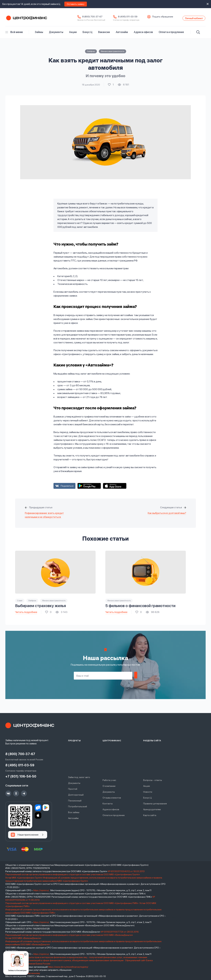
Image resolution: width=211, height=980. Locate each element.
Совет (20, 603)
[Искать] (198, 34)
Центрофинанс (26, 19)
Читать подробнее (26, 614)
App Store (115, 488)
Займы (39, 34)
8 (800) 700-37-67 (83, 18)
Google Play (89, 488)
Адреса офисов (143, 34)
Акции (73, 34)
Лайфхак (91, 54)
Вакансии (104, 34)
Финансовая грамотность (112, 54)
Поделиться (67, 488)
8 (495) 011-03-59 (118, 18)
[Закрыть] (25, 954)
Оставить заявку (76, 4)
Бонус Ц (87, 34)
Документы (56, 34)
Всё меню (14, 34)
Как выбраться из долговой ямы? (167, 515)
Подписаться (136, 678)
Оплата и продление (171, 34)
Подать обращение (153, 18)
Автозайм (122, 34)
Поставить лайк (111, 87)
